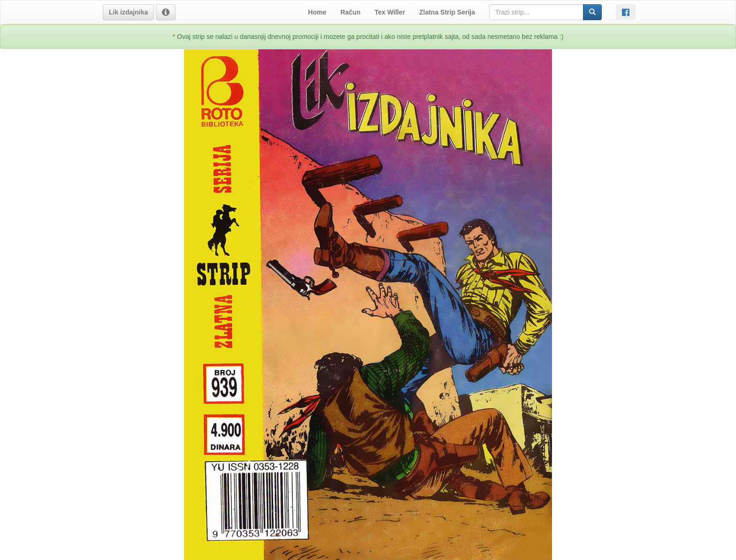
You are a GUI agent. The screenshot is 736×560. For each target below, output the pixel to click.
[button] (128, 12)
